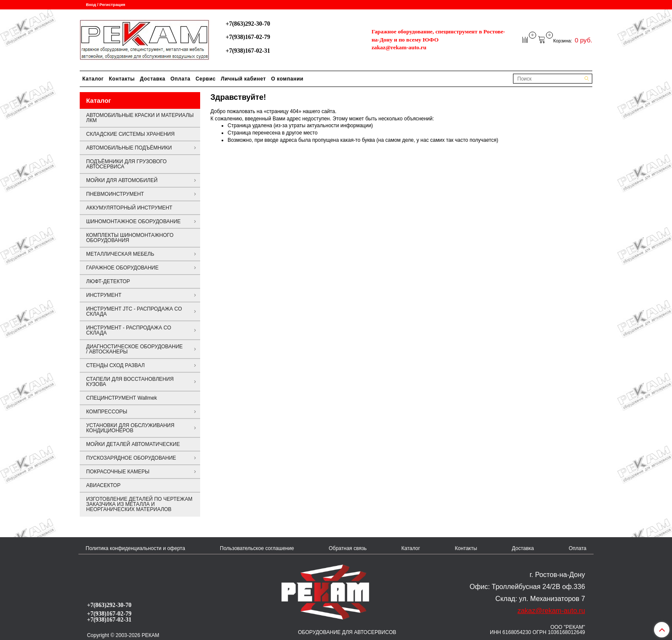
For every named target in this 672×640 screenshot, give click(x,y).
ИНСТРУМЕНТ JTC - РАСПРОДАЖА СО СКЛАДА (134, 311)
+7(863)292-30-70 (248, 24)
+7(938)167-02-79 (248, 37)
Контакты (122, 79)
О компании (287, 79)
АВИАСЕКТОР (103, 485)
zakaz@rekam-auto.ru (399, 47)
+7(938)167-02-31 (248, 51)
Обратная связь (348, 548)
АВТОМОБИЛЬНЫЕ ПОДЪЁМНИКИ (129, 148)
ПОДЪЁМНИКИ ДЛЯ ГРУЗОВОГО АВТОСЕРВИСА (126, 164)
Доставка (153, 79)
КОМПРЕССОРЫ (107, 412)
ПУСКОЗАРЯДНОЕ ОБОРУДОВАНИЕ (131, 458)
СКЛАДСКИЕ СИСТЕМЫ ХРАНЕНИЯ (130, 134)
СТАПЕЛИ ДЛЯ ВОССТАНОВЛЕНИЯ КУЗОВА (130, 382)
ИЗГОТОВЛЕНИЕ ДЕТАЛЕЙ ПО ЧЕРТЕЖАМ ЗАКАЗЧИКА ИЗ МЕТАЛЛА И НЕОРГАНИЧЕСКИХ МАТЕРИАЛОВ (139, 504)
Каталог (93, 79)
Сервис (205, 79)
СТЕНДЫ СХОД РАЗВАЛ (115, 365)
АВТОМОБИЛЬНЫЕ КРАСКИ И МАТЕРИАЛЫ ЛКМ (140, 118)
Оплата (180, 79)
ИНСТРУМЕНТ (104, 295)
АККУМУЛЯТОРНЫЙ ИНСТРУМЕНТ (129, 208)
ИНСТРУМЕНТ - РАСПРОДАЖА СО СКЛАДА (129, 330)
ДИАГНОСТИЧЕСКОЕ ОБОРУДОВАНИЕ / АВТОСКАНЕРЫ (134, 349)
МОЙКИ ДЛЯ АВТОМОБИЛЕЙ (122, 180)
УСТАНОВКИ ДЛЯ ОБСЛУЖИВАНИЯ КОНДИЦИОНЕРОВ (130, 428)
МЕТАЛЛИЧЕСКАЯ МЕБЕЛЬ (120, 254)
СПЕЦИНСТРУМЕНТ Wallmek (121, 398)
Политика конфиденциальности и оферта (135, 548)
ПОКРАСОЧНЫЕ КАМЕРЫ (118, 472)
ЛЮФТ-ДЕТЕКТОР (108, 281)
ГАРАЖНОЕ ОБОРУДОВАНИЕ (122, 268)
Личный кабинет (243, 79)
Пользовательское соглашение (257, 548)
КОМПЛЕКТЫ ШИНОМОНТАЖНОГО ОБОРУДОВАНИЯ (130, 238)
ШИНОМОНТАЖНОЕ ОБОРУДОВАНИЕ (133, 221)
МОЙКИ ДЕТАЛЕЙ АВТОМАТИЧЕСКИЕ (133, 444)
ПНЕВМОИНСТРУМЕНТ (115, 194)
